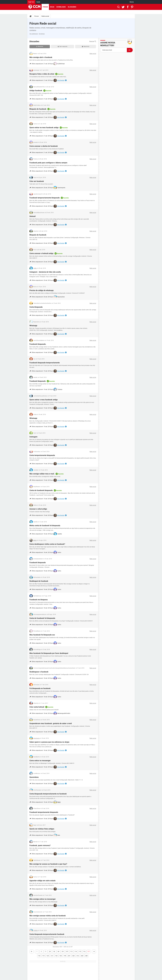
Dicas (52, 7)
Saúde (38, 2)
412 (78, 956)
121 (52, 956)
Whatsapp (33, 326)
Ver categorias (34, 34)
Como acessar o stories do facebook (44, 146)
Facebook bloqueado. (38, 344)
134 (56, 956)
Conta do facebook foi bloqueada (42, 618)
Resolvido (86, 46)
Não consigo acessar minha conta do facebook (48, 916)
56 (54, 952)
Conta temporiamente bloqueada (42, 455)
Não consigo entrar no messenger (43, 899)
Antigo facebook (36, 91)
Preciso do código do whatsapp (41, 290)
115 (80, 952)
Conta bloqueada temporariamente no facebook (48, 794)
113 (71, 952)
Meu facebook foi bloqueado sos (42, 635)
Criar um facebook (37, 181)
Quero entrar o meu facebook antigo (44, 400)
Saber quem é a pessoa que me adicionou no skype (49, 742)
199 (65, 956)
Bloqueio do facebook (38, 109)
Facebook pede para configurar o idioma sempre (48, 163)
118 (39, 956)
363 (73, 956)
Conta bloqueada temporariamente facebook (47, 934)
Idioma (132, 2)
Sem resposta (63, 46)
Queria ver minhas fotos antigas (42, 829)
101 (63, 952)
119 (43, 956)
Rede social (45, 16)
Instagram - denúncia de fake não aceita (45, 272)
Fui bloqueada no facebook (40, 688)
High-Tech (31, 2)
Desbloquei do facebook (39, 581)
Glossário (72, 7)
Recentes (40, 46)
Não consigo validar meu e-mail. (42, 474)
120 (48, 956)
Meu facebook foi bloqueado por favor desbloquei (49, 653)
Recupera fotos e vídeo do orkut (42, 74)
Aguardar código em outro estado (42, 881)
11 (46, 952)
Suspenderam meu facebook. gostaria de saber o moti (51, 723)
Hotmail (32, 216)
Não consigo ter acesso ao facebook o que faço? (48, 864)
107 (67, 952)
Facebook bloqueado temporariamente (45, 363)
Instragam (33, 437)
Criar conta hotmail (37, 707)
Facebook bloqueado (38, 381)
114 (76, 952)
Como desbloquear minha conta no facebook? (47, 544)
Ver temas (42, 34)
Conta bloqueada (36, 307)
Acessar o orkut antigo (38, 509)
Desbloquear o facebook (39, 672)
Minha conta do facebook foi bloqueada (45, 526)
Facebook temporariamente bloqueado (45, 198)
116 (84, 952)
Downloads (61, 7)
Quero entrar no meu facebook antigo (44, 128)
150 (61, 956)
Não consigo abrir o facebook (41, 57)
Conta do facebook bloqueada (41, 490)
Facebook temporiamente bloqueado (44, 812)
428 (82, 956)
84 (58, 952)
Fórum (45, 7)
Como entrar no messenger (40, 761)
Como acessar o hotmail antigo (41, 253)
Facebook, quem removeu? (40, 845)
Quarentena (34, 777)
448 (86, 956)
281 (69, 956)
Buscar (93, 41)
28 (50, 952)
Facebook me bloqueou (39, 600)
